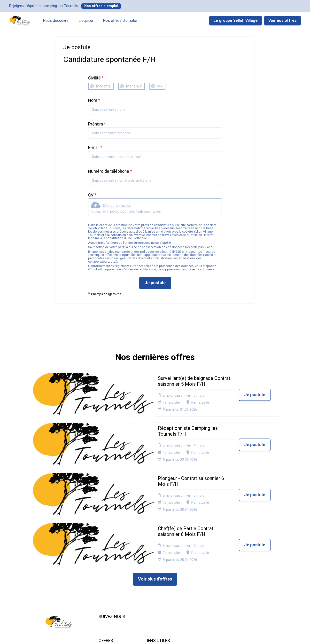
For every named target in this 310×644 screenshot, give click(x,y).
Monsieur (134, 86)
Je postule (155, 283)
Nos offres (107, 569)
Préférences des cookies (158, 589)
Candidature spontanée (108, 577)
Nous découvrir (56, 20)
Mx (160, 86)
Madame (103, 86)
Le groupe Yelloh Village (236, 20)
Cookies (151, 569)
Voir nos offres (283, 20)
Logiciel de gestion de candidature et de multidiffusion (155, 635)
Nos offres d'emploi (101, 6)
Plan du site (154, 575)
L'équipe (86, 20)
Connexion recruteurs (162, 581)
